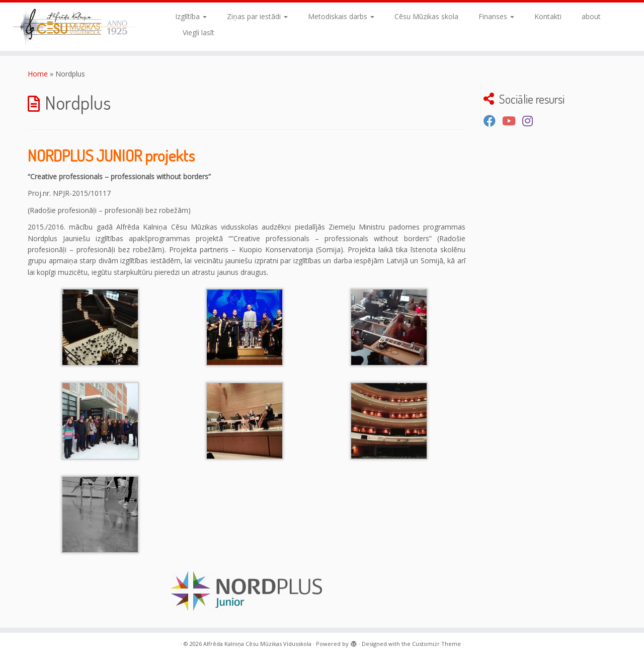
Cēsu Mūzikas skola (426, 16)
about (591, 16)
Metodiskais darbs (341, 16)
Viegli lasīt (198, 32)
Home (38, 74)
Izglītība (191, 16)
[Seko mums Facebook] (493, 121)
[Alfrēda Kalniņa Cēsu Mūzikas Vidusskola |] (74, 27)
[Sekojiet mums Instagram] (531, 121)
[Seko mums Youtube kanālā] (512, 121)
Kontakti (548, 16)
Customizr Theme (436, 644)
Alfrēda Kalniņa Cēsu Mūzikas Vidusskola (257, 644)
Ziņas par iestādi (257, 16)
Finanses (496, 16)
